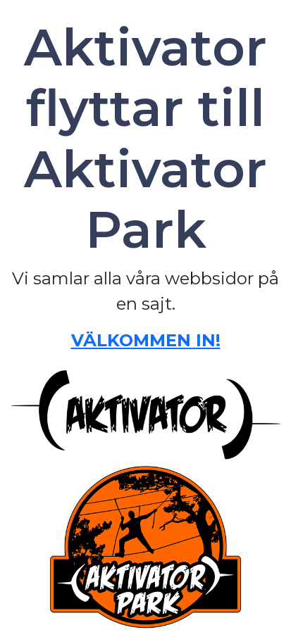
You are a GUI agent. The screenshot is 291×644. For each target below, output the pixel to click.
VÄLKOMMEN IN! (146, 340)
